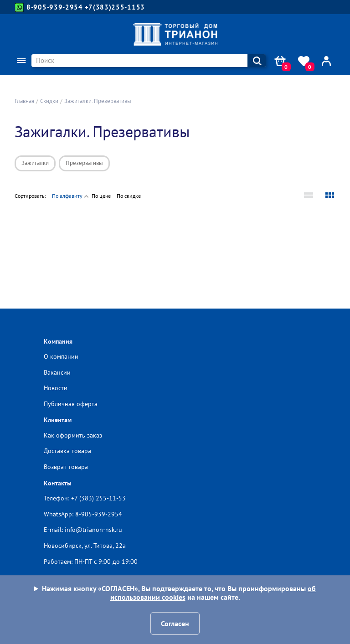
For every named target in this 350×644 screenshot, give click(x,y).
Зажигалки (35, 163)
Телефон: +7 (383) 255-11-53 (85, 498)
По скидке (129, 196)
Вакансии (57, 372)
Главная (24, 101)
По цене (101, 196)
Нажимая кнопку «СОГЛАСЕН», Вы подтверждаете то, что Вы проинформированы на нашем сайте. (179, 593)
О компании (61, 356)
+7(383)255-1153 (115, 7)
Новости (56, 388)
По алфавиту (67, 196)
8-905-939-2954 (49, 8)
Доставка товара (67, 451)
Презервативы (84, 163)
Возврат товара (66, 467)
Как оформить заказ (73, 435)
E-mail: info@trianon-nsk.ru (83, 530)
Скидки (49, 101)
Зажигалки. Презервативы (98, 101)
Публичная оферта (71, 404)
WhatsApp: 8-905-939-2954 (83, 514)
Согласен (175, 623)
